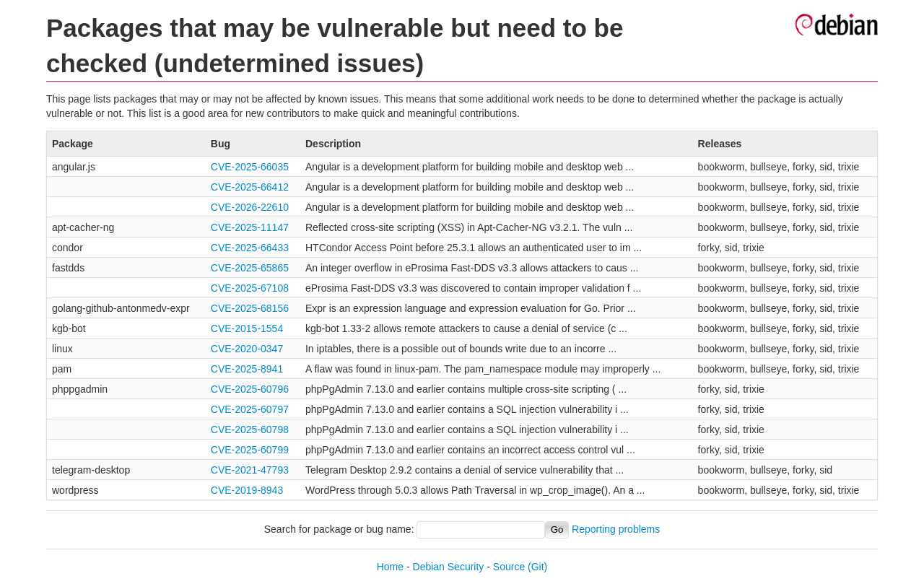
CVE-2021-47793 (250, 470)
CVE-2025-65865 (250, 268)
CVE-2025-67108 (250, 288)
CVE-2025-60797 (250, 409)
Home (390, 567)
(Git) (537, 567)
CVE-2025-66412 (250, 187)
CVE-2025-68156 (250, 308)
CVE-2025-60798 (250, 430)
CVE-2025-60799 (250, 450)
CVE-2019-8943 (247, 490)
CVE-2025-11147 (250, 227)
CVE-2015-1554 (247, 328)
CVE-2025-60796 (250, 389)
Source (509, 567)
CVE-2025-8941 (247, 369)
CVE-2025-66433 (250, 248)
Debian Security (449, 567)
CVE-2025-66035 (250, 167)
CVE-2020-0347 (247, 349)
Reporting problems (616, 529)
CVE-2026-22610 (250, 207)
